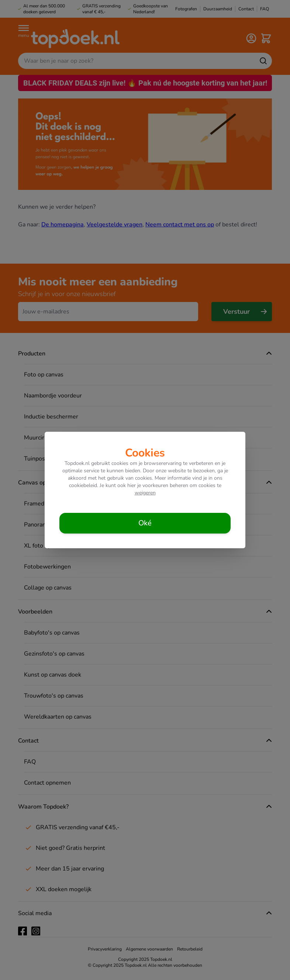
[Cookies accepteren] (145, 523)
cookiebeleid (83, 485)
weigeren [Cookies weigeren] (145, 493)
